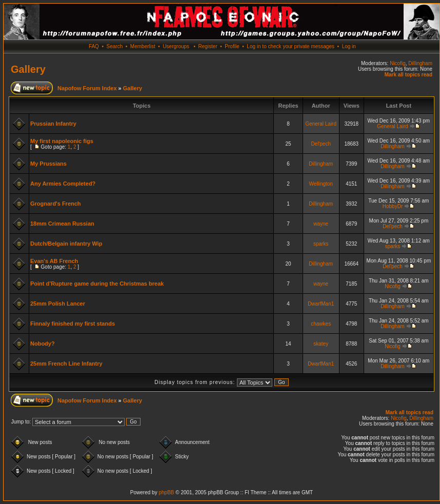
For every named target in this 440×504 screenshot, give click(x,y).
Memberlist (143, 46)
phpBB (166, 492)
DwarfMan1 (321, 304)
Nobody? (43, 344)
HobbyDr (393, 206)
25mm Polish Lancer (58, 304)
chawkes (321, 324)
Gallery (28, 69)
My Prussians (48, 164)
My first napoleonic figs (62, 141)
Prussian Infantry (53, 124)
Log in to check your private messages (291, 46)
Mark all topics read (408, 75)
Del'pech (321, 144)
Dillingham (420, 63)
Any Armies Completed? (63, 184)
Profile (232, 46)
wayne (321, 224)
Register (207, 46)
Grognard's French (56, 204)
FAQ (94, 46)
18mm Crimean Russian (62, 224)
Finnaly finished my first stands (73, 324)
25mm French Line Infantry (66, 364)
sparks (321, 244)
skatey (321, 344)
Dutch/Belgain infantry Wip (66, 244)
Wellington (321, 184)
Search (115, 46)
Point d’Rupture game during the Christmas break (97, 284)
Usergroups (176, 46)
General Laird (321, 124)
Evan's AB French (54, 261)
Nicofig (398, 63)
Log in (349, 46)
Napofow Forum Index (87, 88)
